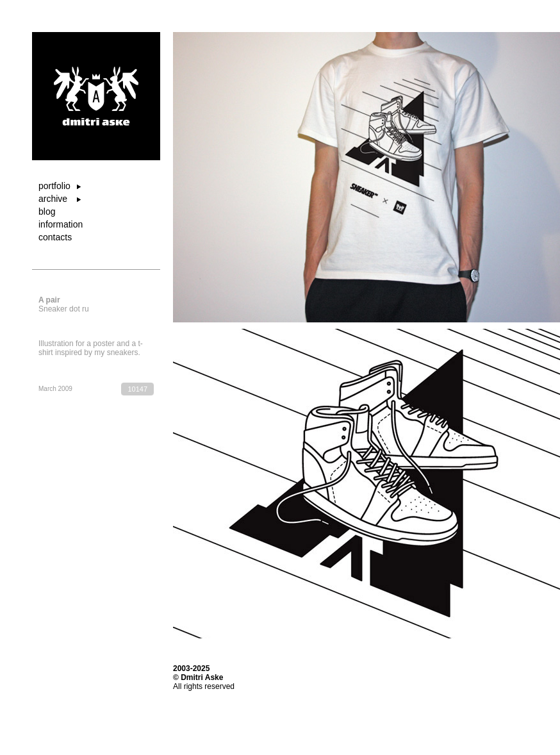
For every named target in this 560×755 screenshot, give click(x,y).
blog (47, 212)
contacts (55, 237)
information (61, 224)
